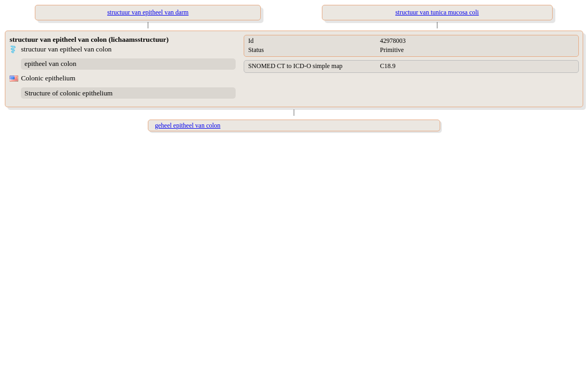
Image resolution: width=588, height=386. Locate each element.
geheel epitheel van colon (187, 125)
